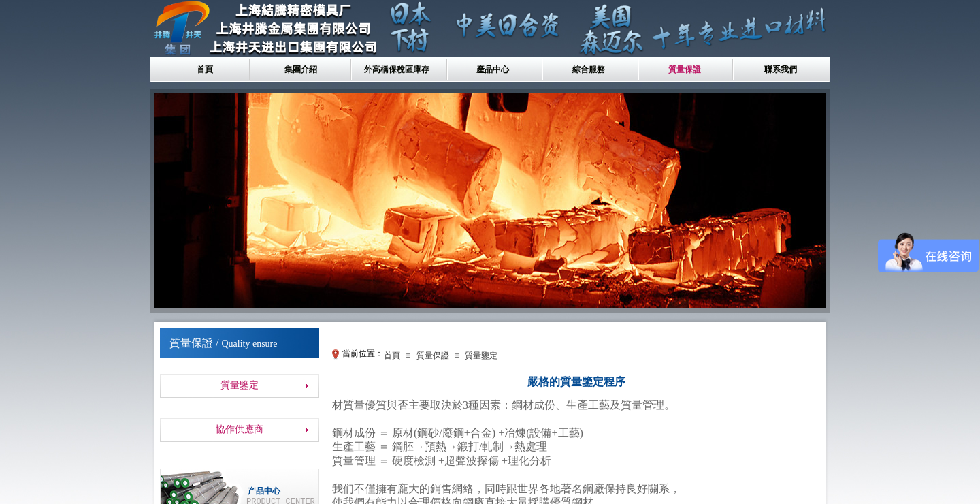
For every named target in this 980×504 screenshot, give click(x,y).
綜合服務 (589, 69)
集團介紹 (301, 69)
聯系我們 (781, 69)
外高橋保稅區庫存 (397, 69)
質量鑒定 (481, 356)
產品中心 (493, 69)
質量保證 (685, 69)
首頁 (205, 69)
